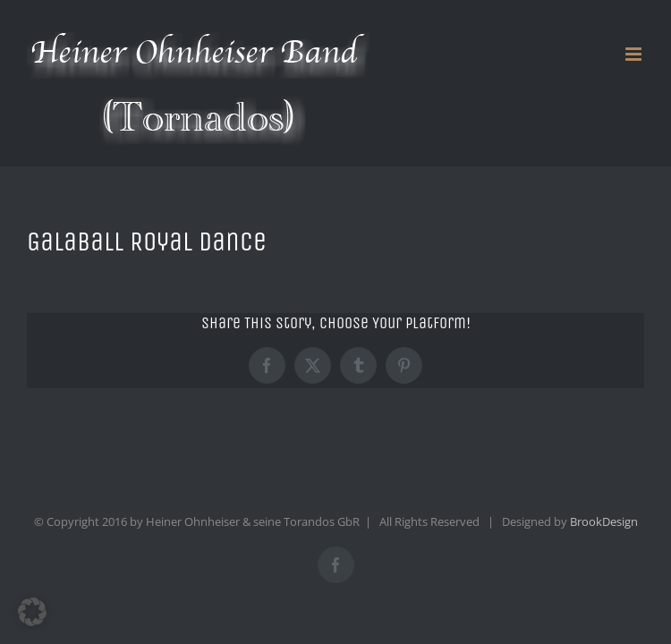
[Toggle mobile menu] (635, 54)
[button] (32, 612)
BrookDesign (604, 521)
